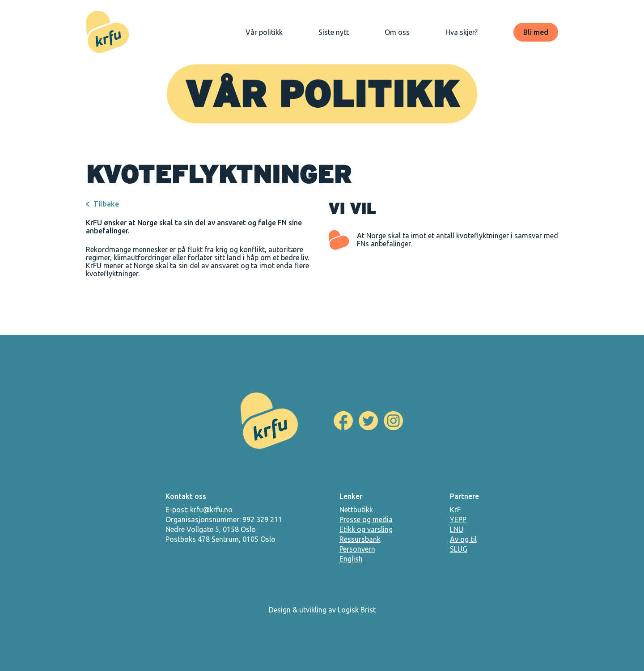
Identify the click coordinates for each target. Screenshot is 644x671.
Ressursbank (360, 539)
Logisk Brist (357, 610)
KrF (455, 510)
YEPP (458, 519)
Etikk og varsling (366, 529)
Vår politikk (264, 32)
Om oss (397, 32)
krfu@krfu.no (211, 510)
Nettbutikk (356, 510)
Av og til (463, 539)
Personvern (357, 549)
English (351, 559)
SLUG (459, 549)
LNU (457, 529)
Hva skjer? (462, 32)
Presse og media (366, 519)
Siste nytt (334, 32)
